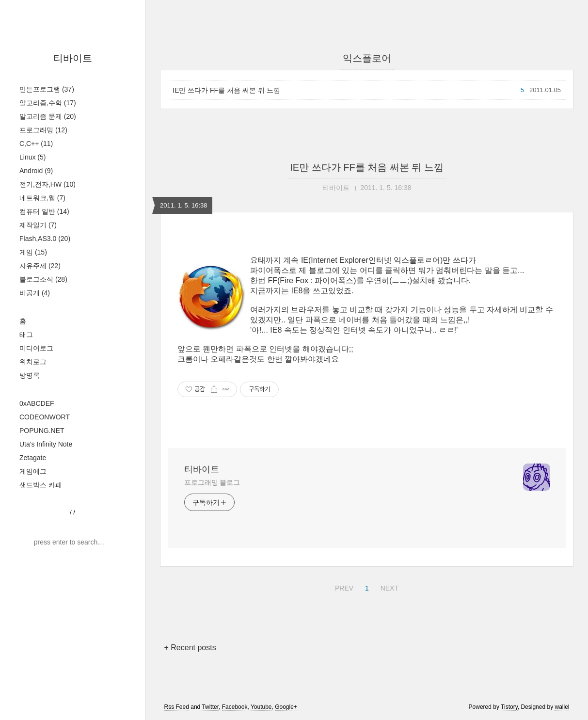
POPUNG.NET (42, 431)
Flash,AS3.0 (45, 239)
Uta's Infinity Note (46, 444)
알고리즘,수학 (48, 103)
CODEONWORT (45, 417)
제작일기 (38, 225)
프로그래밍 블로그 (212, 482)
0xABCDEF (37, 403)
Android (36, 171)
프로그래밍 (43, 130)
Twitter (210, 707)
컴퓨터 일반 (44, 211)
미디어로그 (36, 348)
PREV (343, 587)
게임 (33, 252)
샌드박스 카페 (41, 485)
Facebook (235, 707)
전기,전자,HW (48, 184)
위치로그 (33, 362)
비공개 (35, 293)
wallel (562, 707)
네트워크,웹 (42, 198)
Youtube (261, 707)
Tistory (509, 707)
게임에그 (33, 471)
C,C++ (36, 144)
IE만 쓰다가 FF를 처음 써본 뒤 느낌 (226, 90)
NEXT (388, 587)
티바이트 (73, 58)
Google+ (286, 707)
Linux (32, 157)
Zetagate (33, 458)
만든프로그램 (47, 89)
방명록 (30, 375)
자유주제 (40, 266)
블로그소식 (43, 279)
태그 (26, 335)
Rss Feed (177, 707)
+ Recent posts (190, 648)
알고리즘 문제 (48, 116)
